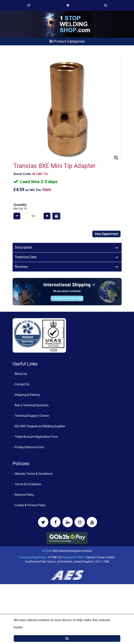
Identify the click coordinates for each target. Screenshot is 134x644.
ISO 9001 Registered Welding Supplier (40, 426)
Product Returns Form (29, 447)
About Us (21, 374)
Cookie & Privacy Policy (30, 505)
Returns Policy (24, 495)
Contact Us (22, 384)
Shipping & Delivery (28, 395)
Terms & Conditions (28, 484)
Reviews (21, 267)
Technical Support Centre (32, 416)
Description (23, 247)
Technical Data (26, 257)
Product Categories (67, 41)
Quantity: (20, 206)
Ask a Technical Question (32, 405)
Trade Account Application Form (36, 437)
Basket (68, 5)
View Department (107, 234)
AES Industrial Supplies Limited (72, 551)
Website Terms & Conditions (34, 474)
